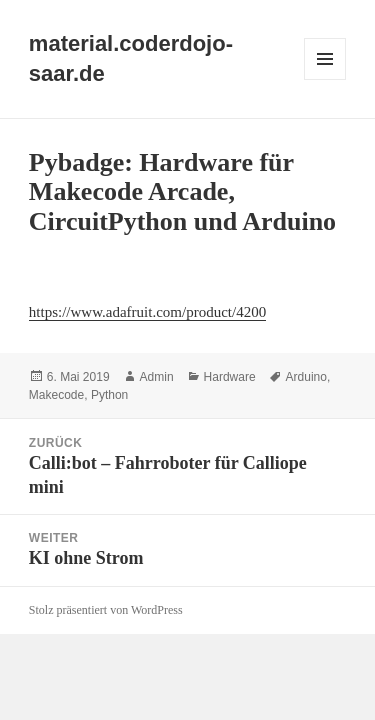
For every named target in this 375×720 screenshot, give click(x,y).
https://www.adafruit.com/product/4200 (147, 312)
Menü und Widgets (325, 79)
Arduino (306, 377)
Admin (157, 377)
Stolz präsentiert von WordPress (106, 610)
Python (109, 395)
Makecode (56, 395)
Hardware (230, 377)
